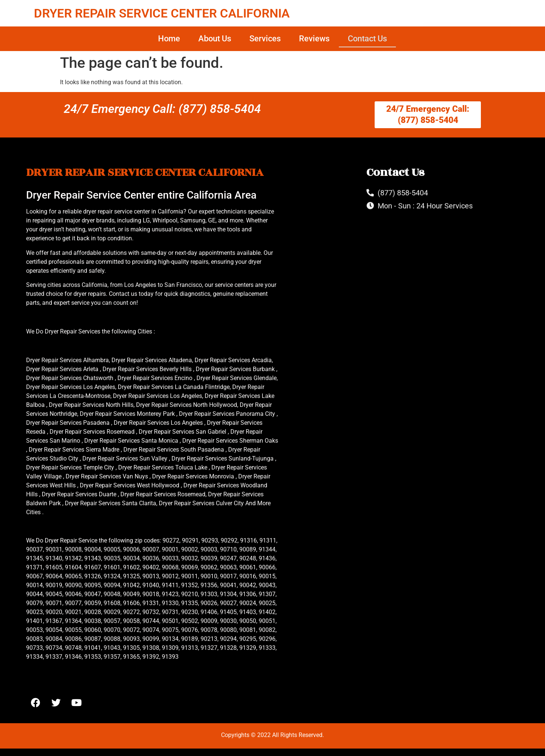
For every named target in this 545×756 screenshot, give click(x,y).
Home (169, 39)
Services (265, 39)
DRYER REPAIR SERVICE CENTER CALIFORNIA (162, 13)
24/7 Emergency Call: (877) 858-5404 (162, 109)
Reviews (314, 39)
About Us (215, 39)
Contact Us (367, 39)
